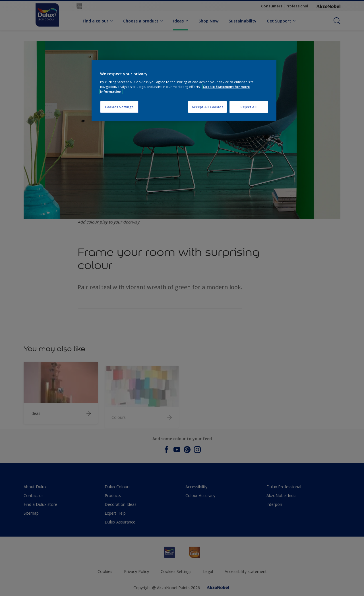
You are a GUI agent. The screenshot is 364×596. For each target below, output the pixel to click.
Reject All (249, 107)
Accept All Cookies (207, 107)
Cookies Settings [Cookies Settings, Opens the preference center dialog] (119, 107)
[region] (184, 91)
